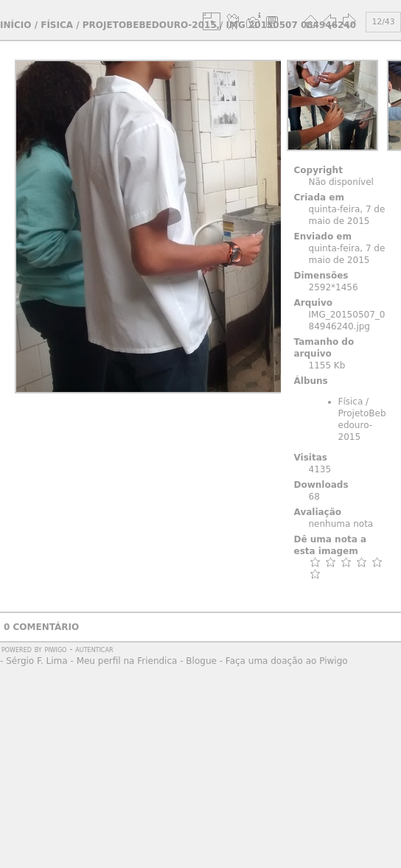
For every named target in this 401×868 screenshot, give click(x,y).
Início (15, 25)
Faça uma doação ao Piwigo (287, 661)
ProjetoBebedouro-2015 (150, 25)
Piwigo (55, 649)
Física (57, 25)
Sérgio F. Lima (37, 661)
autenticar (94, 649)
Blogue (201, 661)
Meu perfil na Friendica (127, 661)
